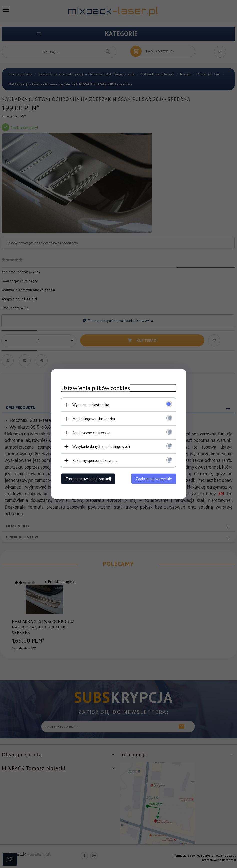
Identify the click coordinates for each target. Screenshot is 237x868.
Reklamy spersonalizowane (95, 460)
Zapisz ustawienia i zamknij (88, 479)
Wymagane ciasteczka (91, 405)
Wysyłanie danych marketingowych (101, 446)
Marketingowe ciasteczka (94, 419)
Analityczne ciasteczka (91, 433)
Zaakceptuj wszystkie (154, 479)
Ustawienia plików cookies (95, 388)
